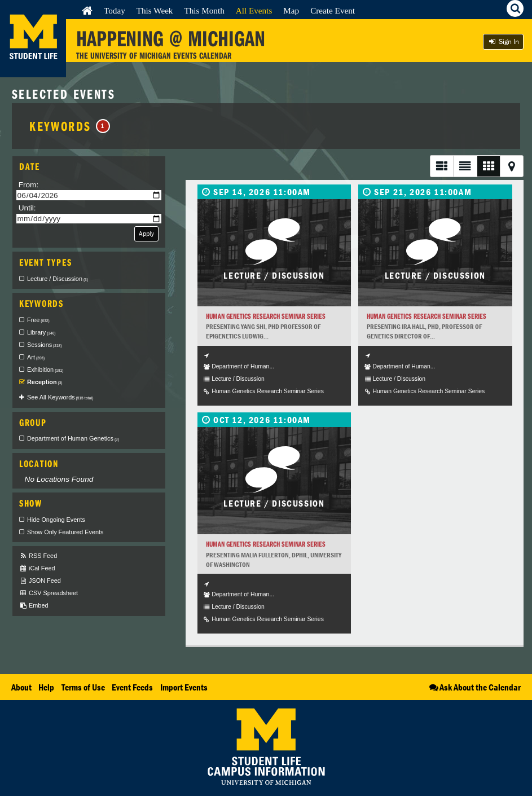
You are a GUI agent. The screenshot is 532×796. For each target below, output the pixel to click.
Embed (34, 606)
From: (29, 185)
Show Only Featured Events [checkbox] (65, 532)
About (21, 687)
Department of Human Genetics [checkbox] (73, 438)
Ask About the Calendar (474, 687)
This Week (155, 10)
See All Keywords (60, 397)
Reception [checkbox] (45, 382)
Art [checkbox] (36, 357)
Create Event (333, 10)
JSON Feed (40, 581)
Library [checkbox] (41, 332)
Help (46, 687)
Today (115, 10)
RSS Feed (38, 556)
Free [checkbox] (38, 320)
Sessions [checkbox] (44, 345)
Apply (146, 233)
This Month (204, 10)
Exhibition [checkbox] (45, 370)
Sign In (503, 41)
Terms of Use (83, 687)
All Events (254, 10)
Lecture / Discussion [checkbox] (58, 279)
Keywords (70, 126)
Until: (27, 208)
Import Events (184, 687)
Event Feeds (132, 687)
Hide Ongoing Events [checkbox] (56, 520)
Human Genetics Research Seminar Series (266, 316)
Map (291, 10)
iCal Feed (37, 568)
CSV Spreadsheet (49, 593)
